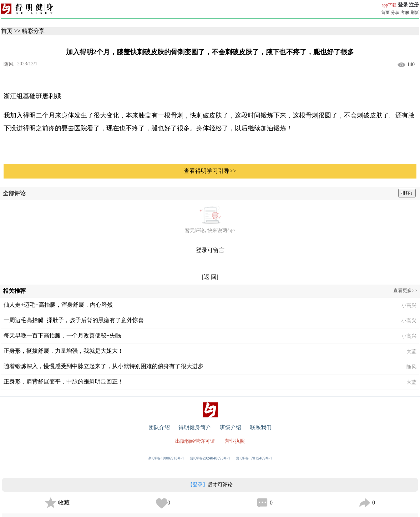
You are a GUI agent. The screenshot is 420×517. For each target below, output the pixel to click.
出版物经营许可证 (195, 441)
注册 (414, 5)
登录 (403, 5)
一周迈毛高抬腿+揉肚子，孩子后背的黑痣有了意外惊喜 (74, 320)
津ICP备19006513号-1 (166, 458)
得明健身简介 (195, 427)
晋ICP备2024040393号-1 (210, 458)
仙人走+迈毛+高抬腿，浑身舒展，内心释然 (58, 305)
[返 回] (210, 277)
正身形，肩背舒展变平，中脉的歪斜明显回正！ (64, 382)
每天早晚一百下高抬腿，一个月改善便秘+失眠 (62, 335)
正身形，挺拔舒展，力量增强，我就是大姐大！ (64, 351)
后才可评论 (210, 485)
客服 (405, 12)
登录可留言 (210, 250)
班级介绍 (231, 427)
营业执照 (235, 441)
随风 (9, 64)
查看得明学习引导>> (210, 171)
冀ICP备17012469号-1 (254, 458)
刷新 (415, 12)
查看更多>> (405, 290)
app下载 (389, 5)
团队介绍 (159, 427)
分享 (395, 12)
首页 (385, 12)
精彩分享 (33, 31)
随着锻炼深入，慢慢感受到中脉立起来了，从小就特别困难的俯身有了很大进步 (103, 366)
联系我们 (261, 427)
